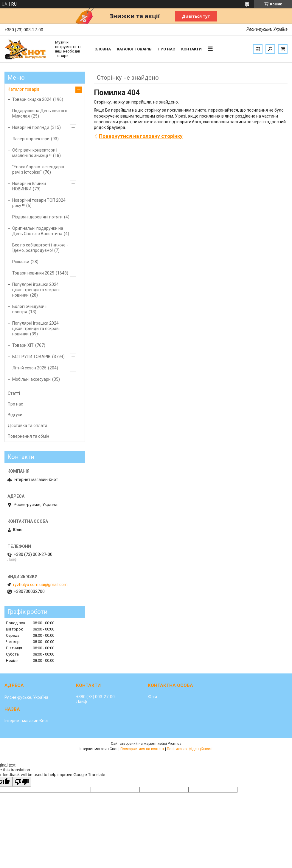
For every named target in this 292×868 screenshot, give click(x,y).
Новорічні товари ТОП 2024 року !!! (39, 203)
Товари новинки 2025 (33, 273)
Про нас (166, 49)
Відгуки (15, 415)
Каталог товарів (134, 49)
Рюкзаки (21, 262)
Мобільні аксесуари (31, 379)
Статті (14, 393)
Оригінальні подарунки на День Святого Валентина (38, 231)
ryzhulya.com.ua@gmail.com (40, 585)
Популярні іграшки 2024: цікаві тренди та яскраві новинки (36, 290)
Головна (102, 49)
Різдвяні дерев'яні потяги (37, 217)
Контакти (191, 49)
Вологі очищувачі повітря (29, 309)
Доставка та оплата (28, 425)
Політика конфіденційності (190, 749)
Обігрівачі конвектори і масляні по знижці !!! (35, 153)
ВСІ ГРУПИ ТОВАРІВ (31, 357)
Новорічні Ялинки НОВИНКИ (29, 186)
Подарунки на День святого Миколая (40, 113)
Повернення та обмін (28, 436)
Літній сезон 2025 (29, 368)
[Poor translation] (22, 782)
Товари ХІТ (23, 345)
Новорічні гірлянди (31, 127)
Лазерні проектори (31, 139)
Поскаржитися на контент (142, 749)
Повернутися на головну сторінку (141, 136)
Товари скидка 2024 (32, 99)
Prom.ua (175, 744)
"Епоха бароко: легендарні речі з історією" (38, 169)
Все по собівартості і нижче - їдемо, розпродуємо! (40, 248)
